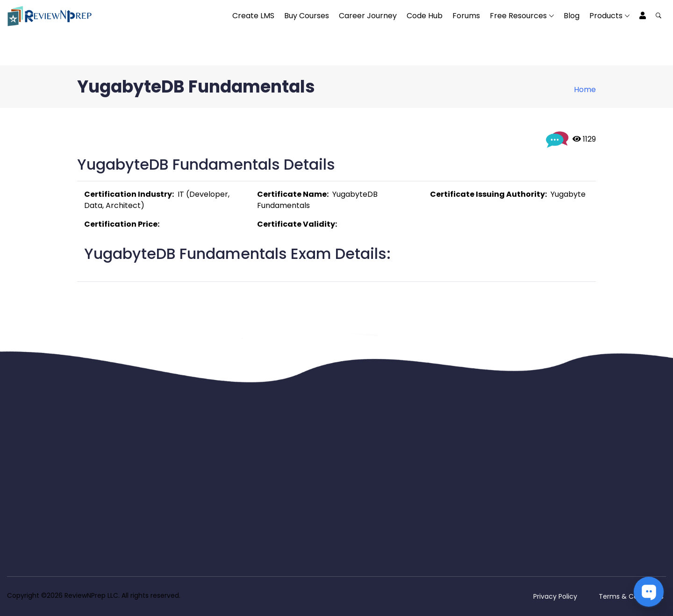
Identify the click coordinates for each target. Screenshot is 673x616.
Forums (466, 16)
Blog (572, 16)
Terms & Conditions (631, 596)
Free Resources (518, 16)
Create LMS (253, 16)
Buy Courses (307, 16)
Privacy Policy (555, 596)
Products (606, 16)
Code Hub (425, 16)
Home (585, 90)
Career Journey (368, 16)
